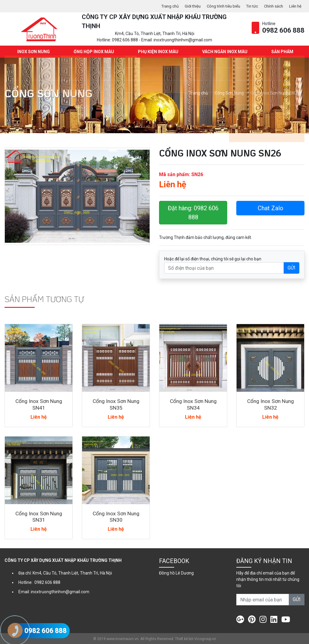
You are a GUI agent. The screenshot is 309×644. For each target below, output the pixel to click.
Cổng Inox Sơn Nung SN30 (116, 516)
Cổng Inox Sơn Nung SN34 (193, 404)
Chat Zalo (271, 208)
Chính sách (272, 6)
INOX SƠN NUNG (33, 51)
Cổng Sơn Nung (229, 93)
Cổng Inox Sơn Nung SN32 (270, 404)
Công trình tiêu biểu (218, 6)
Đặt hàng (193, 212)
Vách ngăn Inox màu (224, 51)
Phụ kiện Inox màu (158, 51)
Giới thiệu (185, 6)
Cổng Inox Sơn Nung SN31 (39, 516)
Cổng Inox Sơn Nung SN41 (39, 404)
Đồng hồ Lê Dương (176, 572)
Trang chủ (161, 6)
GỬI (291, 267)
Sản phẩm (282, 51)
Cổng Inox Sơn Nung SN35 (116, 404)
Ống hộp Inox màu (93, 51)
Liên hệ (295, 6)
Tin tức (249, 6)
